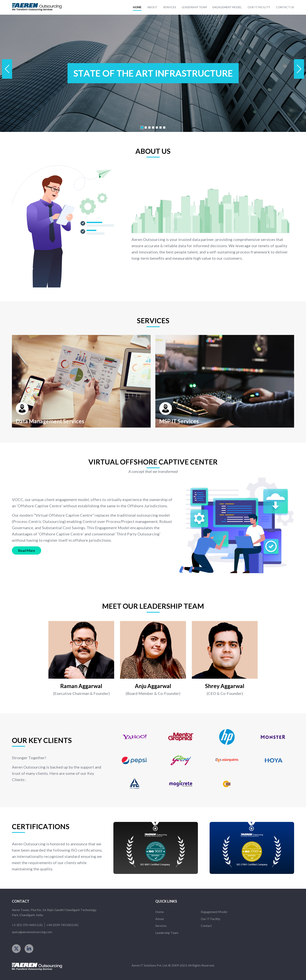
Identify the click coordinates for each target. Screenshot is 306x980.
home (137, 7)
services (170, 7)
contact (206, 926)
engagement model (227, 7)
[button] (299, 69)
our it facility (259, 7)
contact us (285, 7)
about (152, 7)
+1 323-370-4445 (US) (27, 925)
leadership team (194, 7)
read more (27, 550)
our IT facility (211, 919)
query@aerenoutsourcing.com (32, 932)
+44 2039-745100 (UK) (62, 925)
